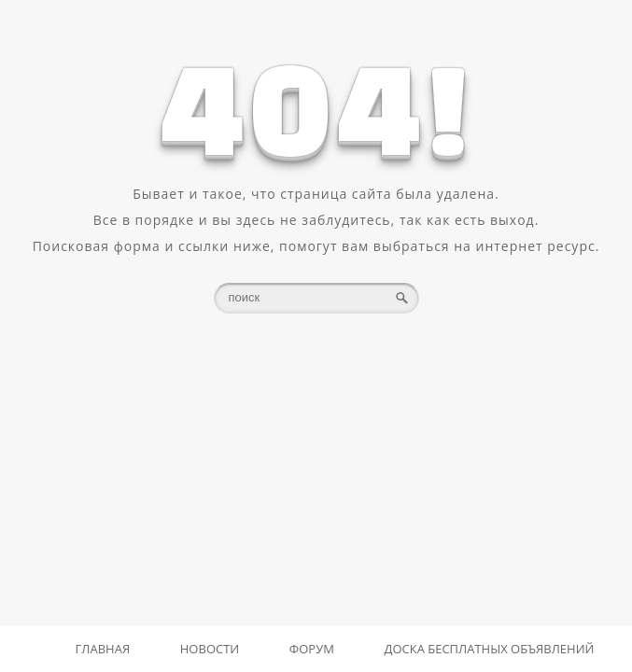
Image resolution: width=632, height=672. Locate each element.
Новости (210, 649)
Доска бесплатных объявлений (490, 649)
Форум (312, 649)
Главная (103, 649)
